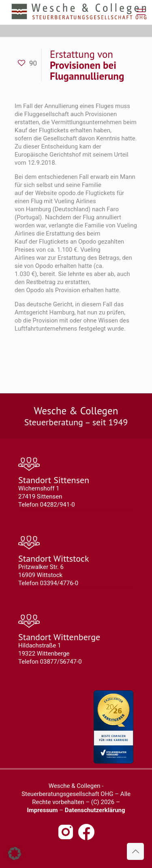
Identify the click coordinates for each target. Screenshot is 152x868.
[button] (15, 853)
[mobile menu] (141, 12)
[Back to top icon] (135, 851)
